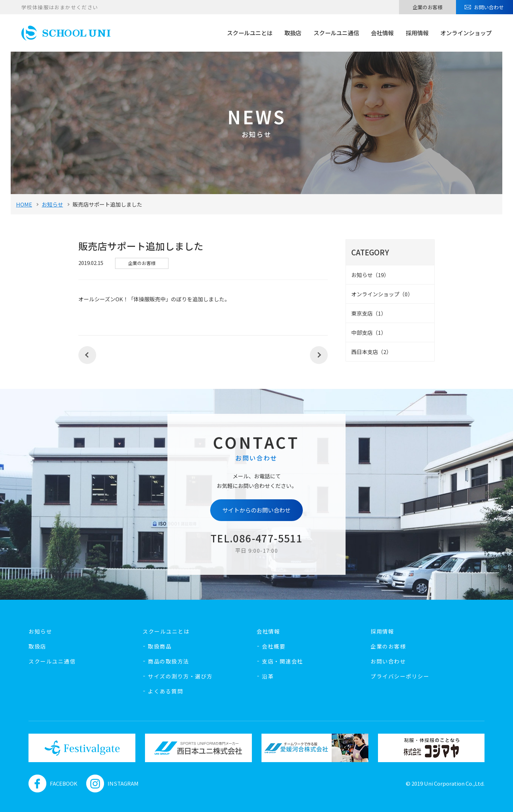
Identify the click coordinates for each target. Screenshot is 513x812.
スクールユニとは (250, 33)
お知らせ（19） (370, 275)
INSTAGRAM (112, 784)
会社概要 (274, 646)
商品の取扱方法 (169, 661)
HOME (24, 204)
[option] (82, 748)
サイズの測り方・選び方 (180, 676)
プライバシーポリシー (400, 676)
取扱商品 (160, 646)
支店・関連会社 (283, 661)
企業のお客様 (427, 7)
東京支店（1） (369, 313)
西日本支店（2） (371, 352)
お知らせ (52, 204)
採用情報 (417, 33)
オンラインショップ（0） (382, 294)
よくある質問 (165, 691)
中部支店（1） (369, 332)
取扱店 (293, 33)
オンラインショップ (466, 33)
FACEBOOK (53, 784)
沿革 (268, 676)
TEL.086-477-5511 (256, 538)
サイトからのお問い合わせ (256, 510)
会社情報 (382, 33)
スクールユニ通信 (336, 33)
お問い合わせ (489, 7)
